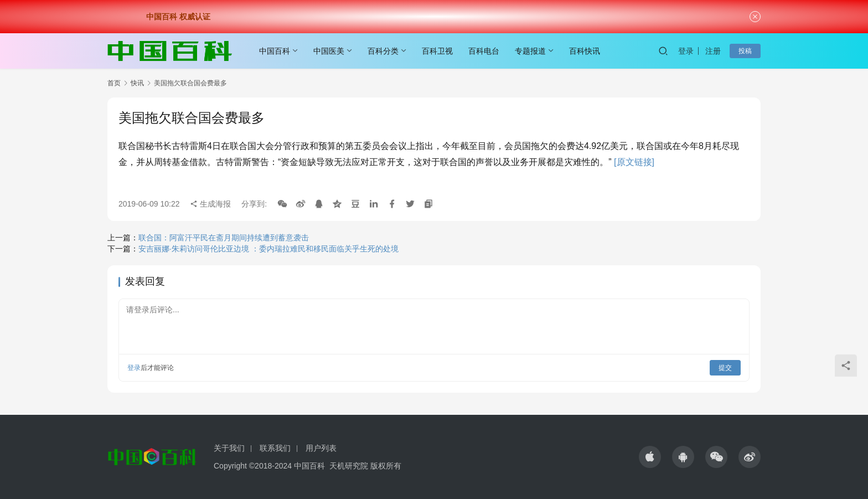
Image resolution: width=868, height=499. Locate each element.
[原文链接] (634, 162)
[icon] (650, 457)
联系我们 (275, 448)
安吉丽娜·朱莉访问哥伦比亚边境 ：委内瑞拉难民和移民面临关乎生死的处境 (268, 249)
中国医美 (329, 51)
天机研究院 (349, 466)
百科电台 (484, 51)
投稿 (745, 51)
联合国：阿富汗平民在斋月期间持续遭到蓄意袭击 (224, 238)
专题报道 (530, 51)
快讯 (137, 83)
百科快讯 (585, 51)
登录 (686, 51)
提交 (725, 368)
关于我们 (229, 448)
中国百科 (275, 51)
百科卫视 (437, 51)
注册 (713, 51)
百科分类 (383, 51)
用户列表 (321, 448)
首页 (114, 83)
